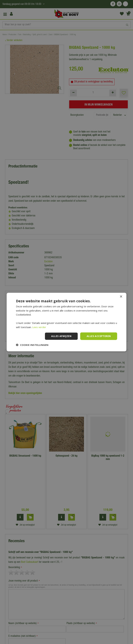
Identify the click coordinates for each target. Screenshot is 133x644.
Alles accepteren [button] (99, 336)
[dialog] (66, 322)
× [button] (121, 297)
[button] (32, 345)
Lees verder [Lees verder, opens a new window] (39, 327)
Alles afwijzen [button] (61, 336)
